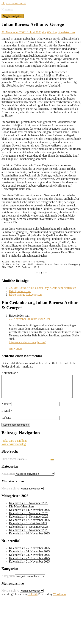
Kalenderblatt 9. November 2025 (29, 509)
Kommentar (10, 375)
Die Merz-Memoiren (21, 513)
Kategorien (8, 480)
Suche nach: (9, 465)
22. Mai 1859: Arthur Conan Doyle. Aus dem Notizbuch (43, 290)
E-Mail (7, 417)
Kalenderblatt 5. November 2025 (29, 536)
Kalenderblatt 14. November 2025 (29, 516)
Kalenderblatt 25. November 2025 (29, 554)
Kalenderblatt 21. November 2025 (29, 568)
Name (6, 410)
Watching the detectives (61, 32)
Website (6, 424)
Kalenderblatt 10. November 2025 (29, 540)
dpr (44, 32)
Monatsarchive (10, 495)
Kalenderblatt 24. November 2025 (29, 558)
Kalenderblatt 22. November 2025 (29, 564)
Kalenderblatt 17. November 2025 (29, 526)
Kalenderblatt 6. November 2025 (29, 523)
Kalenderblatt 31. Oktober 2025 (28, 529)
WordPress (60, 600)
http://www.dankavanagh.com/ (27, 344)
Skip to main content (14, 3)
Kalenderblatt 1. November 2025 (29, 533)
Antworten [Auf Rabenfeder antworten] (15, 350)
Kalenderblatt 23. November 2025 (29, 561)
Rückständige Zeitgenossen (25, 296)
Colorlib (33, 600)
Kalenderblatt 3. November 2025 (29, 519)
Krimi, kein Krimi (20, 293)
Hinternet (7, 9)
